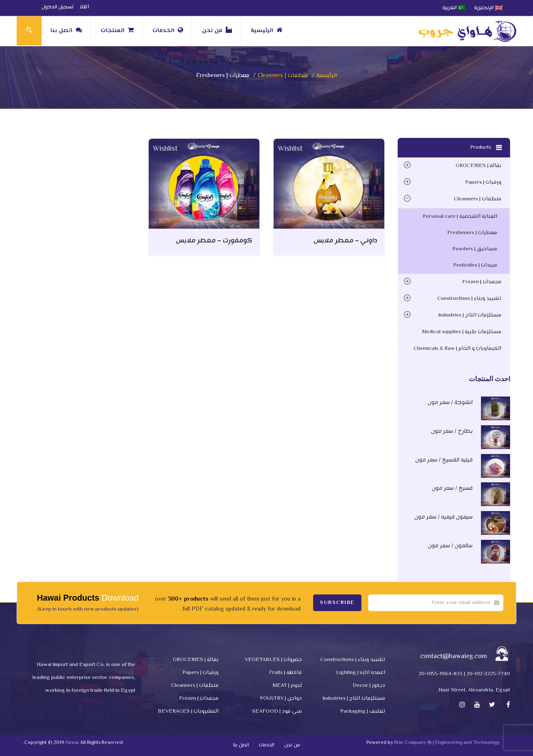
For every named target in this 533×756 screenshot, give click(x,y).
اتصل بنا (66, 31)
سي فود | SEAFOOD (277, 711)
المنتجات (117, 31)
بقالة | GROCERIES (478, 166)
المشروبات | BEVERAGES (188, 711)
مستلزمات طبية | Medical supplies (462, 332)
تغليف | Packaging (363, 711)
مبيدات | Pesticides (475, 265)
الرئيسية (266, 31)
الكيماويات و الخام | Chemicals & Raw (457, 349)
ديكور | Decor (369, 686)
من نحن (217, 31)
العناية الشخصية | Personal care (460, 217)
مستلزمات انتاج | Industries (470, 315)
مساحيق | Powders (475, 249)
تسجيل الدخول (57, 7)
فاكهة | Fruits (285, 673)
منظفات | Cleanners (283, 76)
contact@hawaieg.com (454, 657)
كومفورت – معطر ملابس (214, 241)
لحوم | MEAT (287, 686)
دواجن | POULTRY (281, 699)
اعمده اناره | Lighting (361, 673)
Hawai (72, 743)
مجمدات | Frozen (482, 282)
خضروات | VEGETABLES (273, 660)
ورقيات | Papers (483, 182)
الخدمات (168, 31)
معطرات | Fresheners (472, 233)
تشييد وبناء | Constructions (469, 299)
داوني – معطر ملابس (345, 241)
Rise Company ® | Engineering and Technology (447, 743)
